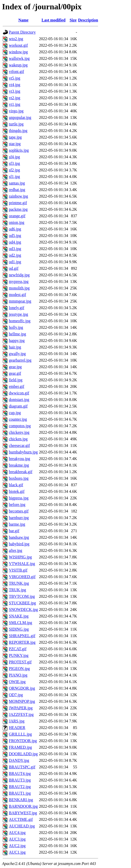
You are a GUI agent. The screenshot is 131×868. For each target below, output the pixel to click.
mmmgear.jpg (20, 301)
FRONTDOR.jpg (23, 741)
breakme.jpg (19, 465)
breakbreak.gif (21, 472)
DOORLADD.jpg (23, 754)
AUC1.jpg (17, 852)
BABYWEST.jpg (23, 813)
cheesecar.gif (19, 445)
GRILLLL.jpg (20, 734)
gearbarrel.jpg (20, 360)
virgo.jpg (16, 111)
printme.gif (18, 203)
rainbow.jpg (18, 196)
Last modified (53, 20)
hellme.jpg (17, 334)
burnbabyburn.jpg (23, 452)
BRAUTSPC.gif (22, 767)
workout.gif (18, 45)
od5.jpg (15, 236)
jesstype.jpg (18, 314)
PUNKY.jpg (19, 655)
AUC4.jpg (17, 833)
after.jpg (16, 550)
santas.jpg (17, 183)
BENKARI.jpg (21, 800)
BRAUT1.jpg (20, 793)
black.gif (16, 485)
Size (73, 20)
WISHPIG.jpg (20, 557)
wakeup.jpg (18, 65)
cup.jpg (15, 413)
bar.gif (14, 531)
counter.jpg (18, 419)
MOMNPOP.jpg (22, 701)
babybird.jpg (19, 544)
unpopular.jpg (20, 117)
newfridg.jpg (19, 275)
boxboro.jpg (19, 478)
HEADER (17, 728)
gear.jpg (15, 367)
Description (88, 20)
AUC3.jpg (17, 839)
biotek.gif (17, 491)
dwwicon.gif (19, 393)
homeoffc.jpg (20, 321)
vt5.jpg (15, 78)
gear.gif (15, 373)
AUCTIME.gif (21, 819)
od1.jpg (15, 262)
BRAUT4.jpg (20, 774)
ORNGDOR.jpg (22, 688)
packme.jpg (18, 209)
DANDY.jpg (19, 760)
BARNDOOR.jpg (23, 806)
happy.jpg (17, 341)
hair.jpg (15, 347)
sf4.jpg (14, 157)
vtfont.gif (16, 72)
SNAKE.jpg (19, 616)
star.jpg (15, 144)
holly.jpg (16, 327)
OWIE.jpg (17, 682)
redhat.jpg (17, 190)
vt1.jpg (15, 104)
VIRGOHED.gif (22, 577)
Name (24, 20)
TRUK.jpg (17, 590)
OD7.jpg (16, 695)
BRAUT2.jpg (20, 787)
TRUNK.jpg (19, 583)
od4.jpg (15, 242)
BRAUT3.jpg (20, 780)
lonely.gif (17, 308)
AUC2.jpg (17, 846)
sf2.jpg (14, 170)
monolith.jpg (19, 288)
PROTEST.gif (20, 662)
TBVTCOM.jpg (22, 596)
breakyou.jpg (19, 459)
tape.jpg (15, 137)
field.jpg (16, 380)
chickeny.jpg (19, 432)
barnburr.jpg (19, 518)
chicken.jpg (18, 439)
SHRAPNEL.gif (22, 636)
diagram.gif (18, 406)
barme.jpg (17, 524)
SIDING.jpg (19, 629)
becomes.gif (19, 511)
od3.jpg (15, 249)
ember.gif (17, 386)
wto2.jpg (16, 39)
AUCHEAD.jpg (22, 826)
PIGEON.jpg (19, 669)
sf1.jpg (14, 177)
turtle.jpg (16, 124)
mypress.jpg (19, 281)
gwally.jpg (17, 354)
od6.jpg (15, 229)
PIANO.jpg (18, 675)
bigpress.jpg (19, 498)
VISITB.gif (18, 570)
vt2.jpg (15, 98)
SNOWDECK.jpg (23, 609)
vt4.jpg (15, 85)
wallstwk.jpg (19, 58)
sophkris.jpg (19, 150)
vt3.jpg (15, 91)
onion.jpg (17, 222)
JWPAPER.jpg (21, 708)
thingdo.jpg (18, 131)
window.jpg (18, 52)
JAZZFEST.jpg (21, 714)
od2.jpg (15, 255)
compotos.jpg (20, 426)
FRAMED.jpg (20, 747)
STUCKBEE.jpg (22, 603)
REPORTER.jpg (22, 642)
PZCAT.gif (18, 649)
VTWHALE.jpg (22, 564)
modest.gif (17, 295)
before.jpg (17, 505)
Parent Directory (22, 32)
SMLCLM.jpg (20, 623)
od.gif (14, 268)
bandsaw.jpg (19, 537)
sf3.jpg (14, 163)
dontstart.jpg (19, 400)
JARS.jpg (17, 721)
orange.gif (17, 216)
